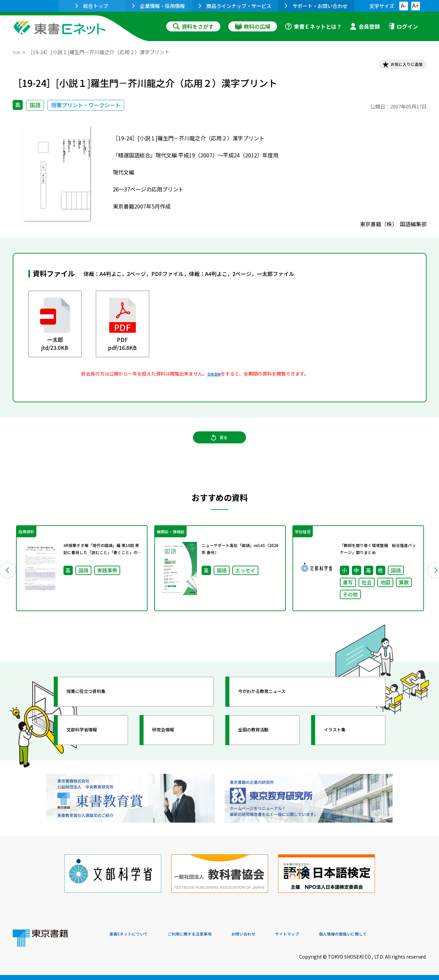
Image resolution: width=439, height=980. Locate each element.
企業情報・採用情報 (159, 6)
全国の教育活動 (264, 749)
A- (404, 6)
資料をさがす (193, 26)
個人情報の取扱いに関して (395, 935)
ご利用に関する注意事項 (210, 935)
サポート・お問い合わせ (316, 6)
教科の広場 (253, 26)
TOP (18, 52)
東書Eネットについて (135, 935)
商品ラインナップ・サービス (235, 6)
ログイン (403, 26)
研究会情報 (172, 749)
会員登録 (365, 26)
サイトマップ (327, 935)
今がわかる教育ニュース (276, 710)
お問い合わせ (275, 935)
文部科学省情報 (92, 749)
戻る (220, 448)
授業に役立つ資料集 (98, 710)
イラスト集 (344, 749)
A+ (415, 6)
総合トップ (92, 6)
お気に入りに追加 (398, 66)
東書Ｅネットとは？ (313, 26)
